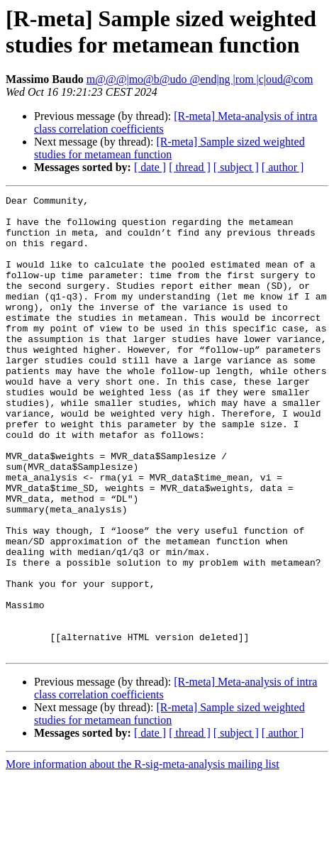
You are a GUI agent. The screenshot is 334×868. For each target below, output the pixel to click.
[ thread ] (190, 167)
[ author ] (283, 167)
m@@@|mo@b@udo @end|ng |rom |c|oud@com (200, 79)
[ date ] (150, 167)
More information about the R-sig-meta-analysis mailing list (143, 856)
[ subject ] (236, 167)
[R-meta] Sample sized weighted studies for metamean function (169, 148)
